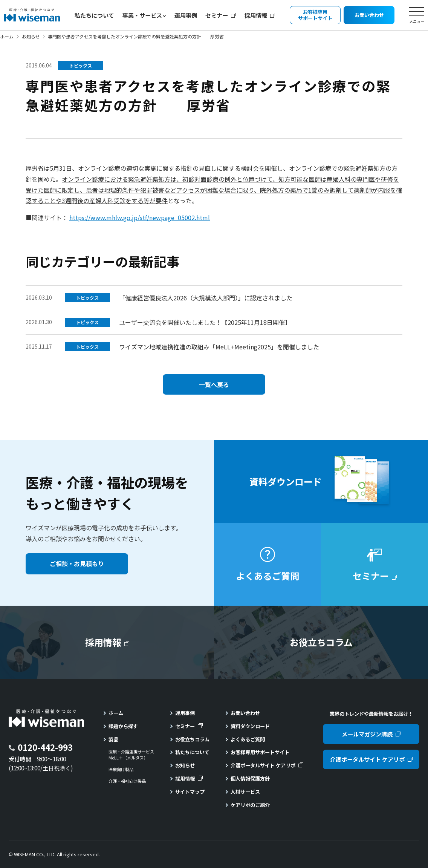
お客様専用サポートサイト (260, 752)
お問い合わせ (245, 713)
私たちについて (94, 15)
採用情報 (256, 15)
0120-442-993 (45, 747)
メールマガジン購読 (367, 734)
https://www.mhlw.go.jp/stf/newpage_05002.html (140, 217)
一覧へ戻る (214, 384)
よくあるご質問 (248, 739)
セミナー (217, 15)
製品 (113, 739)
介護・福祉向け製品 (127, 781)
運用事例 (186, 15)
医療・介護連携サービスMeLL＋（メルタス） (131, 755)
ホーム (7, 36)
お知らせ (31, 36)
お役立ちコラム (192, 739)
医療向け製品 (121, 769)
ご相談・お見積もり (77, 563)
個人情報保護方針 (250, 778)
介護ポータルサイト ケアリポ (263, 765)
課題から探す (123, 726)
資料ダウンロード (250, 726)
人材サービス (245, 792)
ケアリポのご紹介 (250, 805)
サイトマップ (190, 792)
